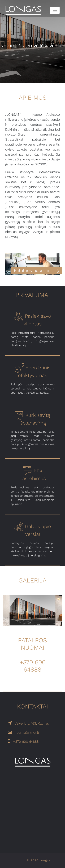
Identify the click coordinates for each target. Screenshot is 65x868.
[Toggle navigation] (55, 10)
